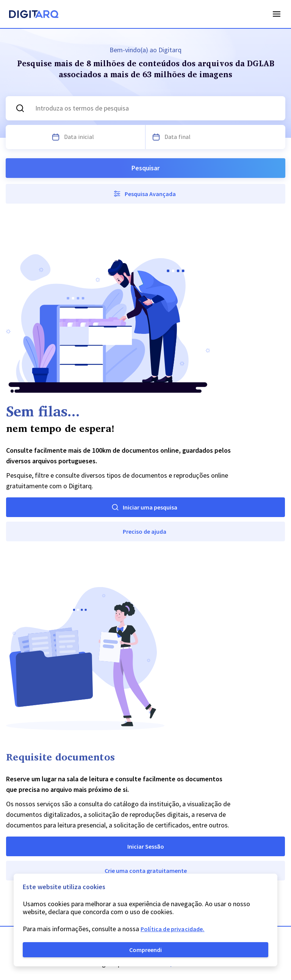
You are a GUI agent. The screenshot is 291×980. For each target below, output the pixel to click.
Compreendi (145, 950)
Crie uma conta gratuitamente (146, 871)
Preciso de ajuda (145, 531)
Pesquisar (145, 168)
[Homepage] (34, 15)
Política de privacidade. (173, 929)
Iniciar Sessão (146, 846)
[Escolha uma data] (56, 137)
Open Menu (277, 14)
